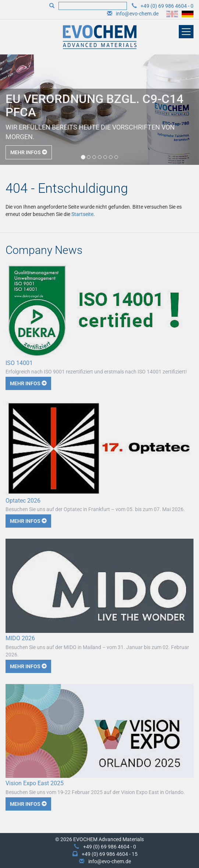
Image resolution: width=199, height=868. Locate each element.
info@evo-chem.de (137, 14)
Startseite (82, 214)
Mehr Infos (29, 152)
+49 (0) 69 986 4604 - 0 (167, 6)
